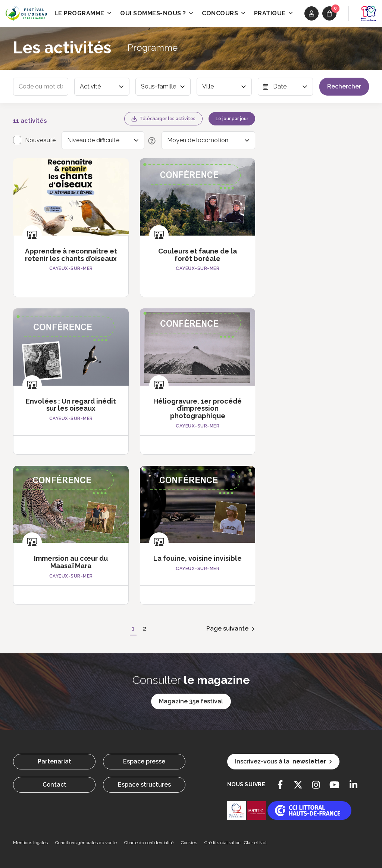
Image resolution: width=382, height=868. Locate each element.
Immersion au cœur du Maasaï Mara (71, 562)
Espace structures (144, 785)
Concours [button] (223, 13)
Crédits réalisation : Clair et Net (236, 843)
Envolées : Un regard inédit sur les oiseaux (71, 405)
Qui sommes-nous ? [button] (156, 13)
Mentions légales (30, 843)
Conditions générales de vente (86, 843)
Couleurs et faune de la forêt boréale (198, 255)
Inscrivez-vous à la (283, 762)
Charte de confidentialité (149, 843)
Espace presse (144, 761)
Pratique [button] (273, 13)
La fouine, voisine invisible (198, 558)
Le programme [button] (83, 13)
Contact (54, 785)
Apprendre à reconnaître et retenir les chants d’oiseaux (71, 255)
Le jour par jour (232, 119)
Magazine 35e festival (191, 701)
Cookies (189, 843)
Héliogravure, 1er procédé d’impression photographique (198, 409)
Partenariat (54, 761)
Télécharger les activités (163, 119)
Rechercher (344, 86)
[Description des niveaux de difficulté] (150, 140)
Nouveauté (40, 140)
